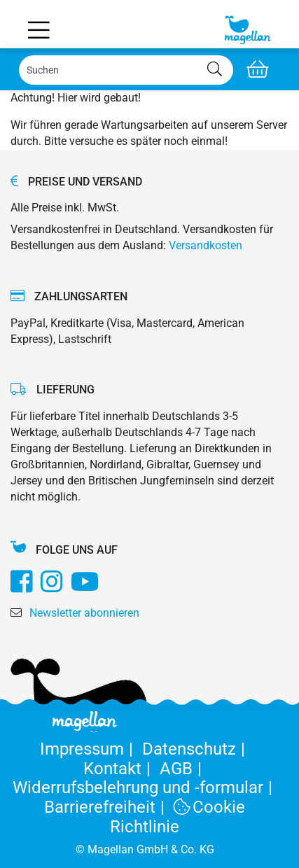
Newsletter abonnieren (84, 613)
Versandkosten (206, 245)
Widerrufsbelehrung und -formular (145, 787)
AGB (183, 769)
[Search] (126, 70)
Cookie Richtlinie (178, 817)
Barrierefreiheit (109, 807)
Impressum (91, 749)
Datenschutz (196, 749)
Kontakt (121, 769)
